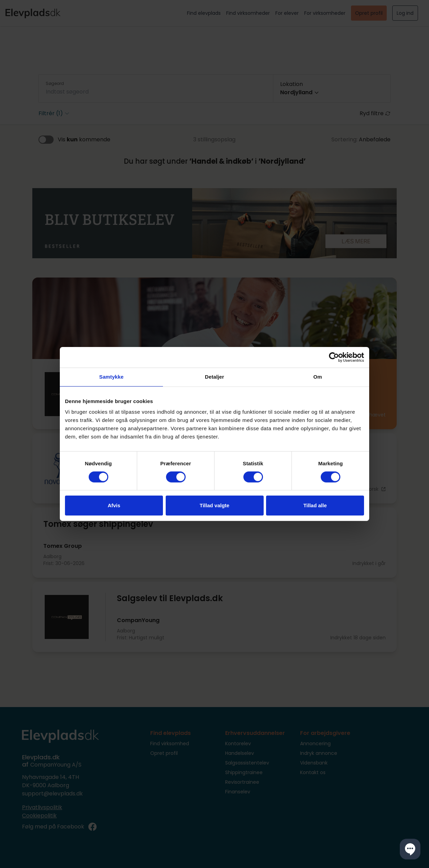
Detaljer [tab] (214, 377)
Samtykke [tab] (112, 377)
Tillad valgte (214, 505)
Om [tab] (317, 377)
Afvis (114, 505)
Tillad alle (315, 505)
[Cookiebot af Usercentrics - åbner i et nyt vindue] (334, 357)
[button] (410, 849)
